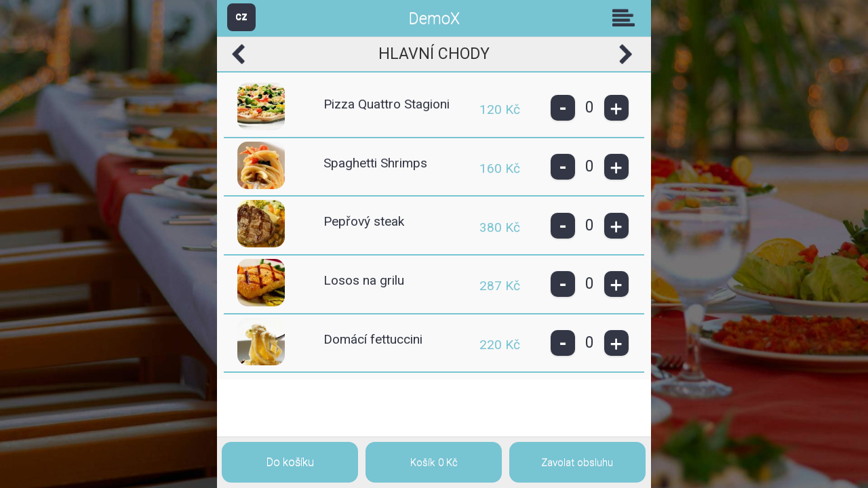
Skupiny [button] (627, 18)
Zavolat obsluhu (577, 462)
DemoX (434, 19)
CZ (241, 17)
